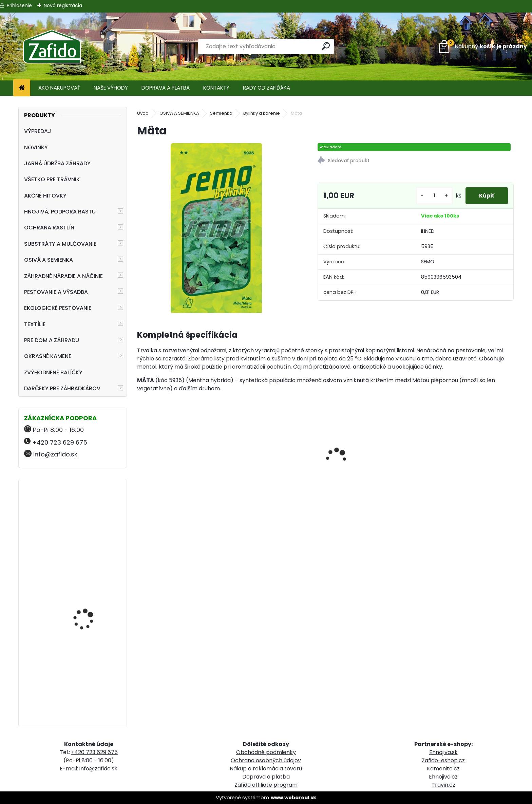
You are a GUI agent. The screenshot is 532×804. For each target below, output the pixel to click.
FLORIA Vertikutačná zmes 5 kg (87, 646)
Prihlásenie (19, 5)
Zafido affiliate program (266, 785)
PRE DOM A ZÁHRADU (52, 340)
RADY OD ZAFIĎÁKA (267, 88)
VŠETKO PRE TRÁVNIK (52, 179)
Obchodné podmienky (266, 752)
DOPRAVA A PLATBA (166, 88)
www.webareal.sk (293, 798)
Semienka (221, 113)
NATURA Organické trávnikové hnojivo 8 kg (91, 514)
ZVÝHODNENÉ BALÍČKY (53, 372)
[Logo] (52, 46)
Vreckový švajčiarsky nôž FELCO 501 (93, 580)
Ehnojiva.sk (443, 752)
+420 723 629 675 (60, 442)
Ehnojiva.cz (443, 777)
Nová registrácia (63, 5)
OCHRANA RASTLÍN (49, 228)
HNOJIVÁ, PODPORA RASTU (60, 212)
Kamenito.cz (443, 769)
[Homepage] (22, 88)
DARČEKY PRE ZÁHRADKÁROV (62, 388)
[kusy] (434, 196)
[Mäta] (216, 228)
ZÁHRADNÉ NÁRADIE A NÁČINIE (63, 276)
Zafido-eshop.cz (443, 760)
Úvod (143, 113)
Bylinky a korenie (262, 113)
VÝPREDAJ (38, 131)
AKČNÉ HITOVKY (45, 196)
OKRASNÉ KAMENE (48, 356)
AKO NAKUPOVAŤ (59, 88)
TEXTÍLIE (35, 324)
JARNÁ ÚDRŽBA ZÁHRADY (57, 163)
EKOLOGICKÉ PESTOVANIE (58, 308)
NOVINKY (36, 147)
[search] (326, 46)
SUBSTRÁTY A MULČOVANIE (60, 244)
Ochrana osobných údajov (266, 760)
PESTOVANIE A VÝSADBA (56, 292)
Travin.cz (443, 785)
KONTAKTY (216, 88)
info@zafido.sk (55, 454)
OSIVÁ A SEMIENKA (49, 260)
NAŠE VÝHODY (111, 88)
